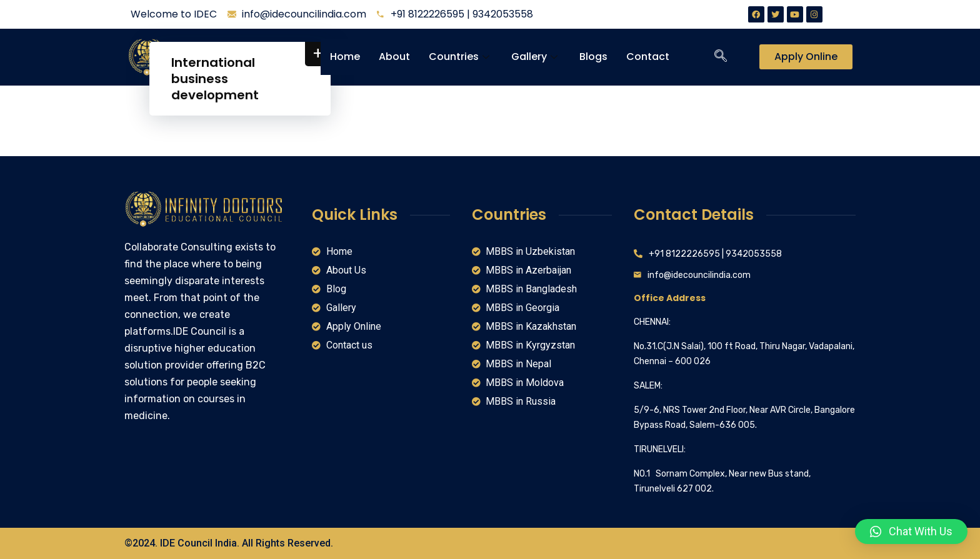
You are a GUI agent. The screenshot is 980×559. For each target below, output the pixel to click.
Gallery (536, 57)
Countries (461, 57)
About (394, 57)
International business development (215, 79)
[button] (911, 532)
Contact (648, 57)
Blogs (593, 57)
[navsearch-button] (721, 57)
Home (345, 57)
